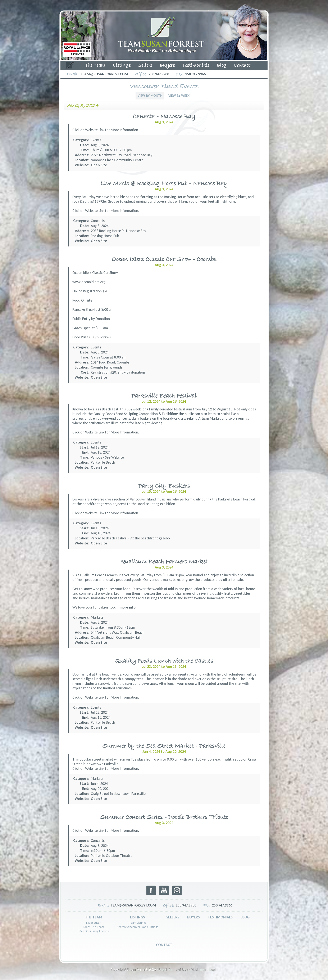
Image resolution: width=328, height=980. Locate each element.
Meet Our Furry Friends (94, 931)
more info (128, 607)
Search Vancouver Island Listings (138, 927)
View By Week (179, 96)
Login (213, 969)
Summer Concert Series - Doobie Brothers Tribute (164, 817)
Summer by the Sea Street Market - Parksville (164, 746)
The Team (95, 66)
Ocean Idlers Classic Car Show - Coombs (164, 260)
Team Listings (138, 923)
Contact (242, 66)
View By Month (150, 96)
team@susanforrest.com (104, 74)
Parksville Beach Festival (164, 396)
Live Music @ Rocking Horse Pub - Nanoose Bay (164, 184)
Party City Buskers (164, 486)
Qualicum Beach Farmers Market (164, 562)
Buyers (167, 66)
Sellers (145, 66)
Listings (122, 66)
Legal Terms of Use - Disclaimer (183, 969)
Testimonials (196, 66)
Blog (222, 66)
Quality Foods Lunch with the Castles (164, 661)
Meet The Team (94, 927)
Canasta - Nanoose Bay (164, 117)
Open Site (99, 165)
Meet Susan (94, 923)
